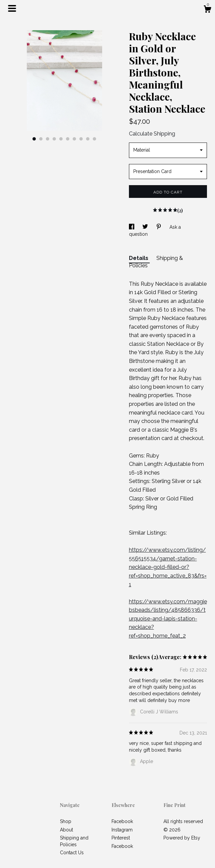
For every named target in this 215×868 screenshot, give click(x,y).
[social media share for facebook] (132, 227)
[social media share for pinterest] (159, 227)
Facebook (122, 821)
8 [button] (81, 139)
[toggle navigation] (12, 8)
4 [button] (54, 139)
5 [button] (61, 139)
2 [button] (41, 139)
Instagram (122, 830)
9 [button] (88, 139)
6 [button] (68, 139)
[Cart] (207, 10)
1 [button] (34, 139)
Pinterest (121, 838)
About (66, 830)
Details (139, 258)
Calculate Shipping (152, 134)
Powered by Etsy (182, 838)
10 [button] (94, 139)
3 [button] (48, 139)
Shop (66, 821)
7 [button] (74, 139)
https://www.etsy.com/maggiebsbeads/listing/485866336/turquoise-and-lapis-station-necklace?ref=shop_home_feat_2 (168, 619)
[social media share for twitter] (146, 227)
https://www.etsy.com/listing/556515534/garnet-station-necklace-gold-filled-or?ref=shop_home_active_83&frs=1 (168, 567)
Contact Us (72, 853)
